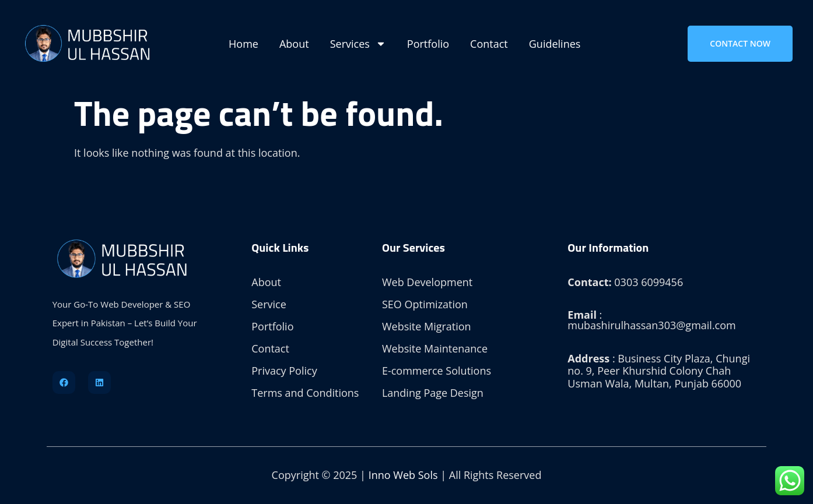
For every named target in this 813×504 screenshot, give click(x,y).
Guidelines (555, 44)
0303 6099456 (625, 282)
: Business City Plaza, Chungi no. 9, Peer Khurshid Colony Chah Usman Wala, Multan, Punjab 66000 (659, 371)
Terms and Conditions (305, 393)
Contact (489, 44)
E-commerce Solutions (437, 371)
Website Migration (427, 326)
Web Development (427, 282)
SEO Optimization (425, 304)
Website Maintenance (435, 348)
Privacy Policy (284, 371)
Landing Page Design (433, 393)
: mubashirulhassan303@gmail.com (651, 320)
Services (358, 44)
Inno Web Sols (403, 475)
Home (243, 44)
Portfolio (428, 44)
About (294, 44)
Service (269, 304)
